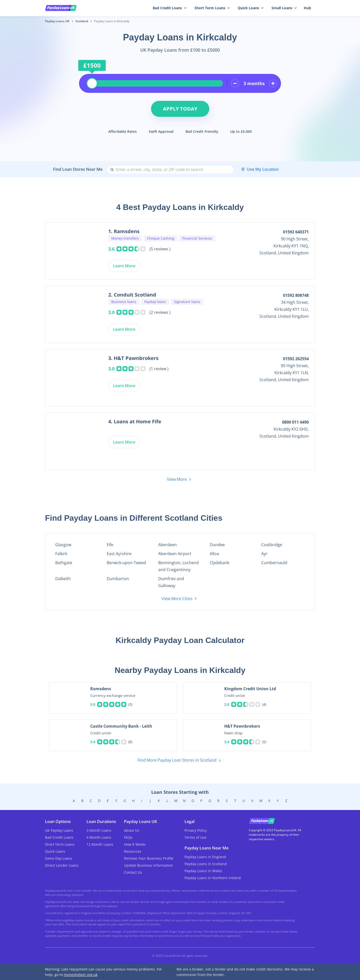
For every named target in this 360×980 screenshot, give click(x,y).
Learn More (124, 266)
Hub (307, 8)
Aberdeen (167, 545)
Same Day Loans (59, 858)
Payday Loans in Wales (203, 871)
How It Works (135, 844)
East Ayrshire (119, 554)
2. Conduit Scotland (132, 295)
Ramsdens (101, 689)
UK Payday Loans (59, 830)
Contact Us (133, 872)
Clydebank (219, 563)
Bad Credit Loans (170, 8)
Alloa (214, 554)
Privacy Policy (196, 830)
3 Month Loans (99, 830)
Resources (133, 851)
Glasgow (63, 545)
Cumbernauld (274, 563)
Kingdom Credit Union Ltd (250, 689)
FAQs (128, 837)
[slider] (92, 83)
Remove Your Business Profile (149, 858)
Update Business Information (148, 865)
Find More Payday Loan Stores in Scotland (180, 760)
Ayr (264, 554)
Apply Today (180, 109)
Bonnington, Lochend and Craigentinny (178, 566)
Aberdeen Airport (175, 554)
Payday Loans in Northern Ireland (213, 878)
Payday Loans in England (205, 857)
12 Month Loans (100, 844)
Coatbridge (272, 545)
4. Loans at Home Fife (135, 421)
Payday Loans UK (57, 21)
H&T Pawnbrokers (242, 726)
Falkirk (61, 554)
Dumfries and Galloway (171, 582)
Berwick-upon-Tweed (126, 563)
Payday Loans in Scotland (206, 864)
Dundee (217, 545)
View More (180, 479)
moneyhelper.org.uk (81, 975)
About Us (132, 830)
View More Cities (180, 599)
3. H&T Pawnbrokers (133, 358)
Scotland (82, 21)
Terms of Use (195, 837)
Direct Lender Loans (62, 865)
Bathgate (64, 563)
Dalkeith (63, 579)
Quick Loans (251, 8)
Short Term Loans (212, 8)
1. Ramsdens (124, 231)
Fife (110, 545)
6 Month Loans (99, 837)
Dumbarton (118, 579)
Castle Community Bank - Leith (121, 726)
